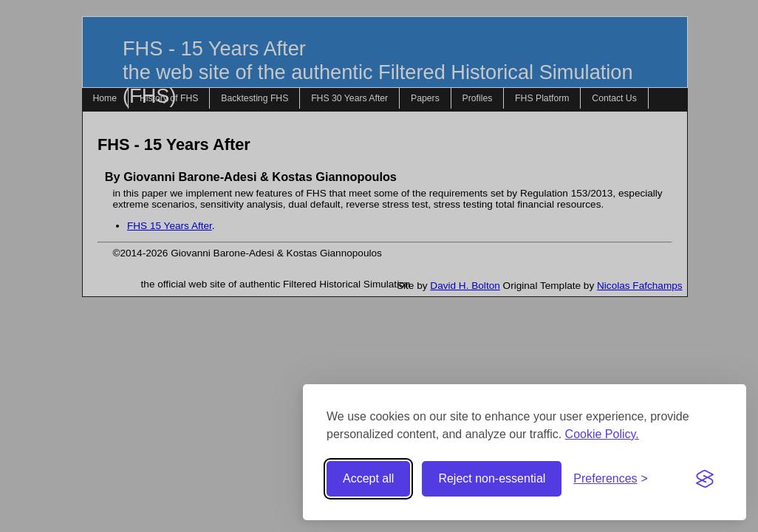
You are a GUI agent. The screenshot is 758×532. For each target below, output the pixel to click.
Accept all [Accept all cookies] (368, 478)
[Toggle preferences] (611, 479)
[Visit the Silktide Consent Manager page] (705, 479)
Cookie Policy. (602, 434)
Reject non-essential (492, 478)
